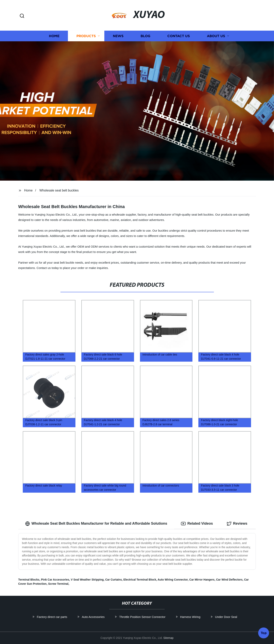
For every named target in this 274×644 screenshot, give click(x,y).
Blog (145, 36)
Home (54, 36)
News (118, 36)
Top (264, 633)
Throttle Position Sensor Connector (155, 617)
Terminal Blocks (29, 580)
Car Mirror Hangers (202, 580)
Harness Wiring (203, 617)
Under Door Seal (239, 617)
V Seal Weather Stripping (87, 580)
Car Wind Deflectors (229, 580)
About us (216, 36)
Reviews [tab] (237, 524)
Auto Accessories (106, 617)
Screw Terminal (58, 584)
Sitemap (168, 638)
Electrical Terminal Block (140, 580)
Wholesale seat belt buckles (59, 190)
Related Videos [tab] (197, 524)
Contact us (179, 36)
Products (86, 36)
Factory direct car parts (64, 617)
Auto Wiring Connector (173, 580)
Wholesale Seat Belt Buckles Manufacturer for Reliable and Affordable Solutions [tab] (96, 524)
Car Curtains (113, 580)
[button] (22, 16)
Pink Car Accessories (55, 580)
